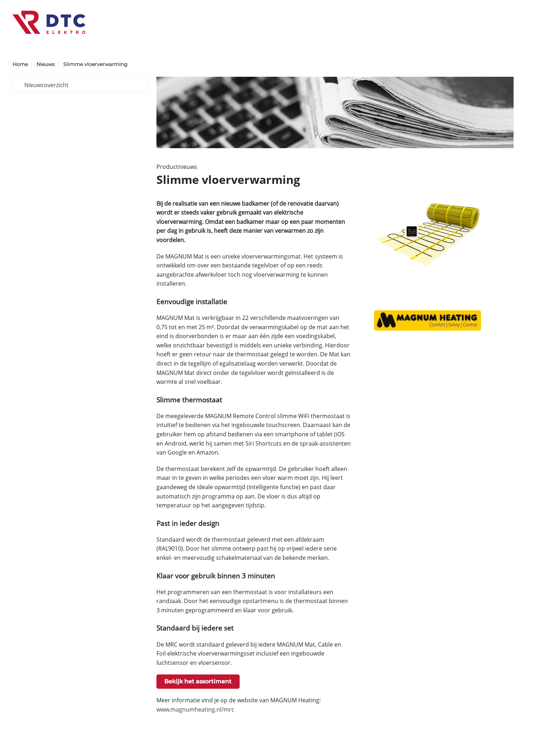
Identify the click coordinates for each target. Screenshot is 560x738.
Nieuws (46, 64)
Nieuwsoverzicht (46, 85)
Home (20, 64)
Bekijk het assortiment (198, 681)
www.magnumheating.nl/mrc (195, 709)
